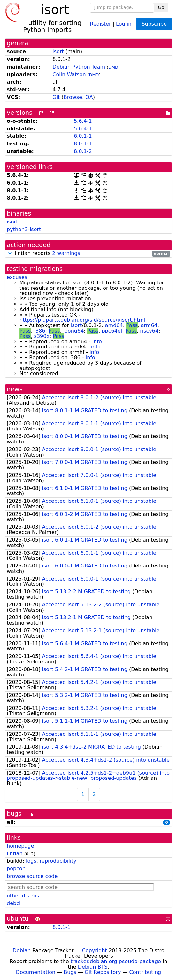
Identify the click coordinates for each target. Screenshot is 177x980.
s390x (42, 336)
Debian (22, 951)
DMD (113, 67)
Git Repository (103, 972)
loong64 (74, 331)
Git (56, 97)
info (97, 342)
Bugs (70, 972)
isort (58, 51)
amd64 (114, 325)
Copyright (95, 951)
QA (89, 97)
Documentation (36, 972)
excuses (17, 277)
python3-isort (24, 229)
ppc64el (112, 331)
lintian (15, 854)
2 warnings (66, 253)
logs (31, 861)
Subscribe (154, 24)
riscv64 (149, 331)
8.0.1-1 (83, 144)
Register (101, 23)
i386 (40, 331)
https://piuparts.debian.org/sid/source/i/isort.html (82, 320)
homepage (20, 846)
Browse (73, 97)
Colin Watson (69, 74)
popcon (16, 869)
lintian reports (88, 254)
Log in (124, 23)
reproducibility (58, 861)
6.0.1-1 (83, 136)
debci (14, 903)
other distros (23, 896)
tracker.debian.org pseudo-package (116, 961)
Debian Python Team (79, 67)
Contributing (145, 972)
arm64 (149, 325)
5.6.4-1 (83, 121)
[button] (10, 253)
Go (161, 7)
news (15, 389)
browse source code (32, 876)
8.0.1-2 (83, 151)
